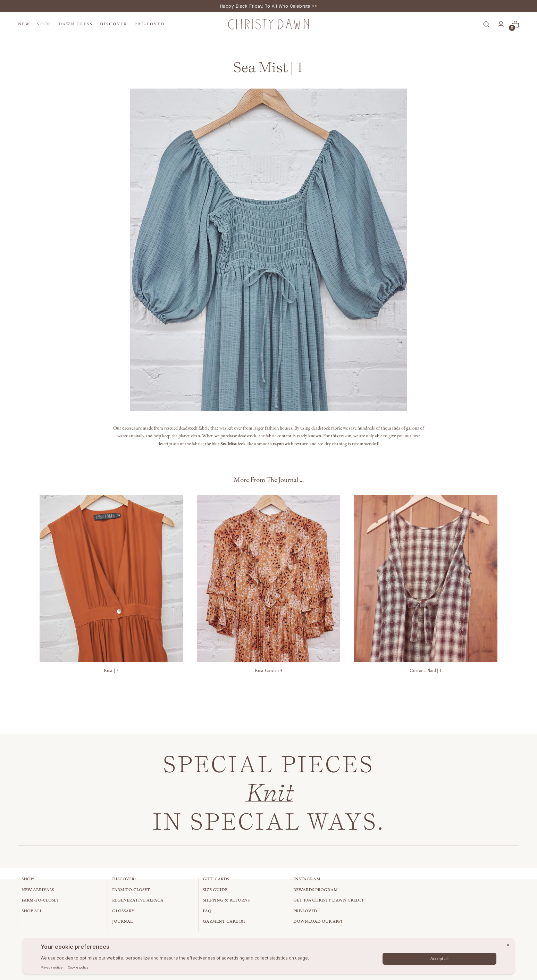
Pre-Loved (305, 911)
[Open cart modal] (515, 24)
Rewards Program (316, 890)
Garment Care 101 (224, 921)
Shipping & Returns (226, 900)
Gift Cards (216, 879)
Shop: (28, 879)
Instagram (307, 879)
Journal (122, 921)
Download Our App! (318, 921)
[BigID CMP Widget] (268, 958)
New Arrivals (38, 890)
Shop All (32, 911)
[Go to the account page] (501, 24)
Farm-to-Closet (40, 900)
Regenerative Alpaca (138, 900)
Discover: (124, 879)
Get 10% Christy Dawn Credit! (329, 900)
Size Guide (215, 890)
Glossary (123, 911)
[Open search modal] (486, 24)
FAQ (207, 911)
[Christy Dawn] (268, 24)
